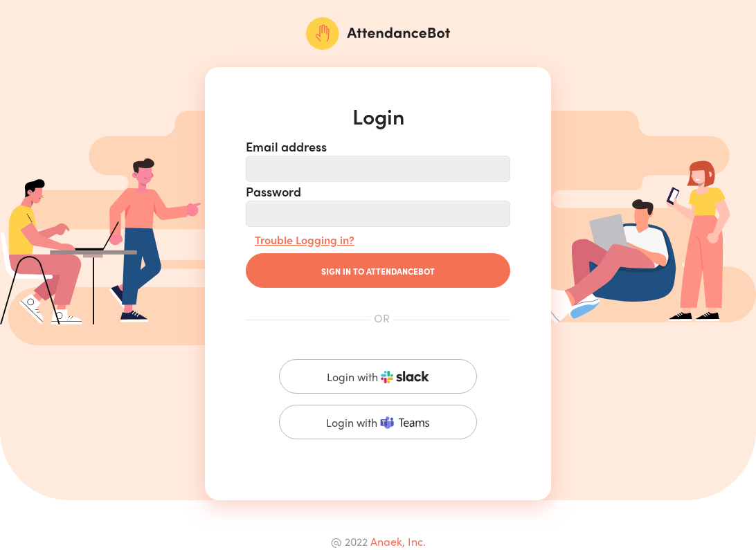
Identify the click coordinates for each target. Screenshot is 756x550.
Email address (286, 146)
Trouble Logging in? (305, 240)
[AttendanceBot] (378, 34)
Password (273, 191)
